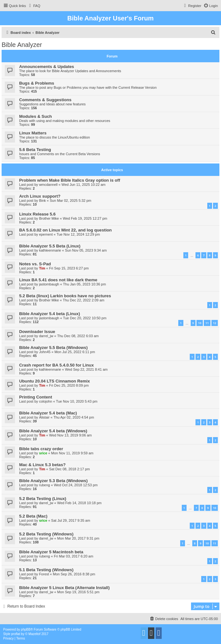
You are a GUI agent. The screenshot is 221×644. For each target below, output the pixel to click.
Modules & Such (36, 116)
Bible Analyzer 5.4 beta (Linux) (50, 314)
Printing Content (36, 397)
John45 (45, 352)
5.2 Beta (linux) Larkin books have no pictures (65, 296)
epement (46, 234)
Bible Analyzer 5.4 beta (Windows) (53, 431)
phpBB (26, 629)
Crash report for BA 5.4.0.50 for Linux (56, 365)
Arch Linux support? (40, 196)
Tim (42, 268)
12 (215, 323)
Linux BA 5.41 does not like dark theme (58, 280)
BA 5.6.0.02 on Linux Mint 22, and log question (65, 230)
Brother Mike (49, 218)
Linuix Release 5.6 (37, 214)
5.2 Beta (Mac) (33, 516)
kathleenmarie (50, 250)
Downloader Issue (37, 332)
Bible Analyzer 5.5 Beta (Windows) (53, 348)
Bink (42, 201)
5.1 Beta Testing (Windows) (46, 570)
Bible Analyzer (22, 45)
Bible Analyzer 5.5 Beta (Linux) (50, 246)
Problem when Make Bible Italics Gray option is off (70, 180)
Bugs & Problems (37, 83)
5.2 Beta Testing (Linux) (43, 499)
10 (200, 323)
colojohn (45, 401)
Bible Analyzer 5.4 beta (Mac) (48, 413)
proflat (16, 634)
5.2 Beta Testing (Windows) (46, 534)
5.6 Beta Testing (35, 150)
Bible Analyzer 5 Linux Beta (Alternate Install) (64, 588)
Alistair (44, 417)
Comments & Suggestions (45, 100)
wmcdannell (48, 185)
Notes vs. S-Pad (35, 264)
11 (207, 323)
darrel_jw (46, 336)
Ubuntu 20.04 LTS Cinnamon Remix (55, 381)
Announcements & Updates (47, 67)
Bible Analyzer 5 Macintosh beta (51, 552)
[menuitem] (34, 6)
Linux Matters (33, 133)
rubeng (44, 485)
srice (43, 453)
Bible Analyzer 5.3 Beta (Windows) (53, 481)
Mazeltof (34, 634)
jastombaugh (49, 284)
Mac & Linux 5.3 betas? (42, 465)
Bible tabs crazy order (41, 449)
